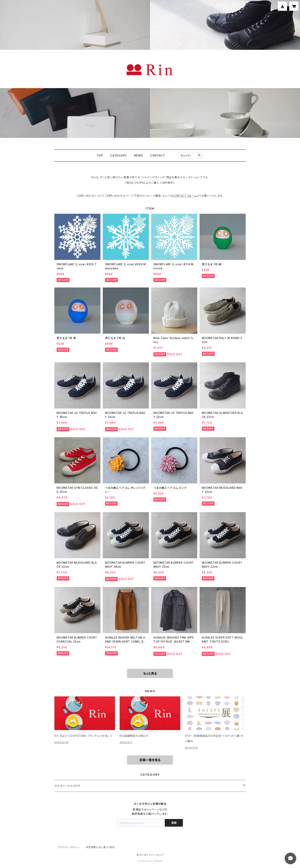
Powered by (150, 861)
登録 (174, 823)
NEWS (139, 155)
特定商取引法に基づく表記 (100, 847)
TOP (100, 155)
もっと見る (150, 673)
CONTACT (158, 155)
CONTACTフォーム (185, 196)
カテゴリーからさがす (67, 786)
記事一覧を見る (150, 760)
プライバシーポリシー (69, 847)
